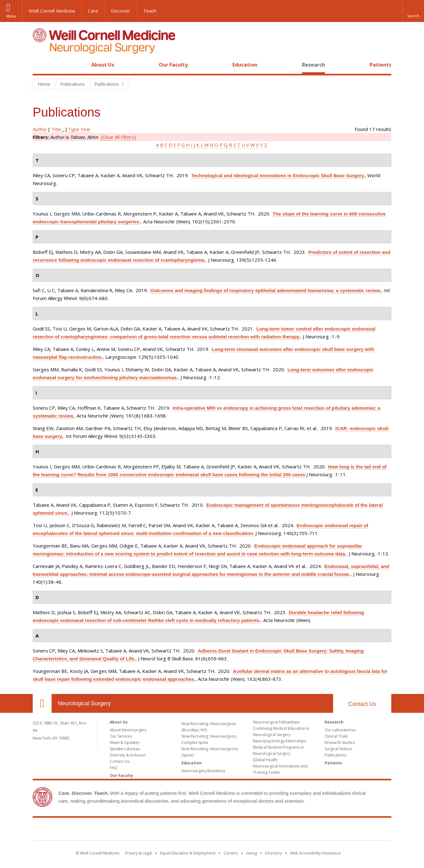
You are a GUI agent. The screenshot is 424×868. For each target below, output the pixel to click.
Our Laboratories (340, 730)
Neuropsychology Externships (279, 741)
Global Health (265, 760)
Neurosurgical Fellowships (276, 722)
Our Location (42, 703)
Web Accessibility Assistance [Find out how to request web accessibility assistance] (315, 853)
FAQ (114, 768)
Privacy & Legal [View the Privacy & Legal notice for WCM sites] (139, 853)
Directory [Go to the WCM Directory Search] (273, 853)
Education (245, 65)
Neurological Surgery (84, 703)
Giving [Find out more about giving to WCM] (251, 853)
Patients (380, 65)
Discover (121, 11)
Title (56, 129)
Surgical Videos (338, 749)
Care (93, 11)
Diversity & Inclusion (128, 755)
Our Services (121, 736)
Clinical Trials (336, 736)
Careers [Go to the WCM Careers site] (231, 853)
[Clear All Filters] (118, 137)
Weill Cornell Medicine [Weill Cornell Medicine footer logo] (212, 830)
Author (40, 129)
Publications (335, 755)
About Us (103, 65)
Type (74, 129)
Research (313, 65)
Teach (150, 11)
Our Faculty (173, 65)
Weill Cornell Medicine (52, 11)
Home (40, 65)
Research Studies (340, 742)
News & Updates (125, 742)
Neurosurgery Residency (203, 771)
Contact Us (362, 704)
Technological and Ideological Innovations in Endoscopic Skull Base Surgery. (278, 175)
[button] (413, 11)
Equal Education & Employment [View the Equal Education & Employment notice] (188, 853)
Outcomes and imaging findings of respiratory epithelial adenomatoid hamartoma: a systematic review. (266, 290)
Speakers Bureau (125, 749)
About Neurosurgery (128, 730)
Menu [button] (11, 16)
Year (86, 129)
